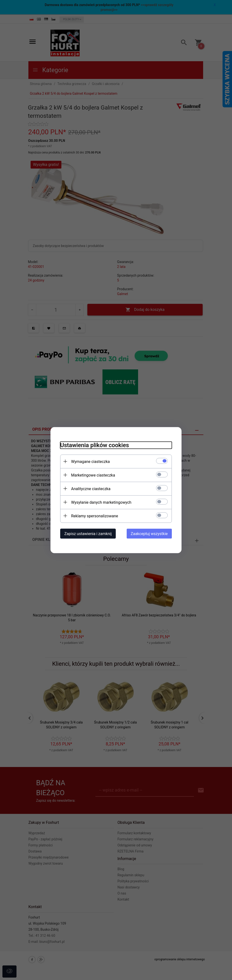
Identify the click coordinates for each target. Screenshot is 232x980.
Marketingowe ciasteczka (93, 475)
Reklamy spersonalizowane (95, 516)
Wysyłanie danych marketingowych (101, 502)
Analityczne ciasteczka (91, 489)
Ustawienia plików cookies (95, 445)
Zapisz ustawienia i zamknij (88, 533)
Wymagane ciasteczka (91, 461)
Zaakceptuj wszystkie (149, 533)
